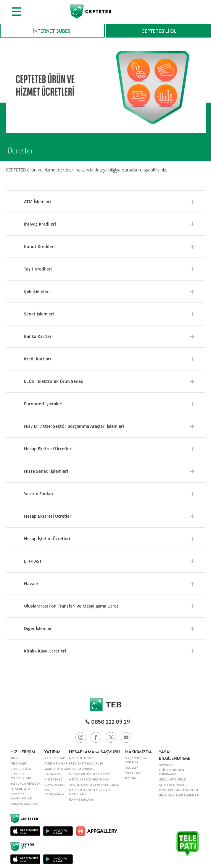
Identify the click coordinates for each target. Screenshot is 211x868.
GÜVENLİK (166, 765)
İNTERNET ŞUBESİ (52, 31)
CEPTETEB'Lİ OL (21, 769)
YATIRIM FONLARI (56, 764)
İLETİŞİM (131, 778)
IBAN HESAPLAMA (82, 800)
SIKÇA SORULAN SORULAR (136, 760)
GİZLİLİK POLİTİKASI (173, 780)
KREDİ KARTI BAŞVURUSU (86, 764)
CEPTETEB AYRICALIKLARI (21, 776)
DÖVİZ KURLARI (55, 785)
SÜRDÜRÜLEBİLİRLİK (24, 804)
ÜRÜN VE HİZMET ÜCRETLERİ (179, 796)
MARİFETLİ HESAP (57, 769)
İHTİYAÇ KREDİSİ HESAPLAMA (89, 774)
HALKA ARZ (53, 774)
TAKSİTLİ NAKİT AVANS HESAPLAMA (94, 785)
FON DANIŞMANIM (54, 792)
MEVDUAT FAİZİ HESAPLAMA (89, 780)
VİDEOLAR (132, 773)
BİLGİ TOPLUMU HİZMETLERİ (178, 790)
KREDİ (15, 758)
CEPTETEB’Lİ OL (159, 31)
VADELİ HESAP (55, 758)
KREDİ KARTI (19, 764)
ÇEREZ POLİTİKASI (171, 785)
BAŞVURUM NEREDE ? (25, 784)
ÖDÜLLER (132, 768)
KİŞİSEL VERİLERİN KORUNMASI (171, 772)
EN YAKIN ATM (20, 789)
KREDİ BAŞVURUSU (82, 769)
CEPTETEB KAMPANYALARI (21, 796)
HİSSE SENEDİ (54, 780)
